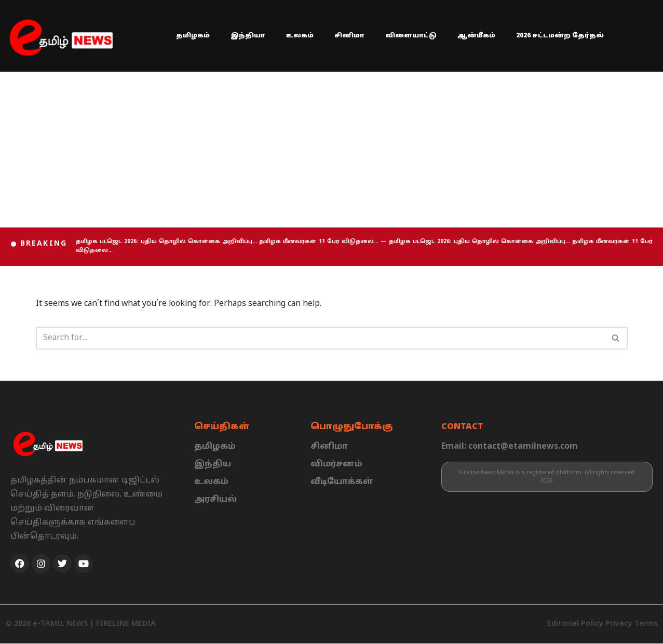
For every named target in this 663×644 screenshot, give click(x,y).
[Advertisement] (332, 150)
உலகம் (300, 36)
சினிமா (349, 36)
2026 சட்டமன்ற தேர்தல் (560, 36)
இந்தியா (248, 36)
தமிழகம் (193, 36)
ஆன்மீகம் (476, 36)
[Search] (320, 339)
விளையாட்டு (411, 36)
